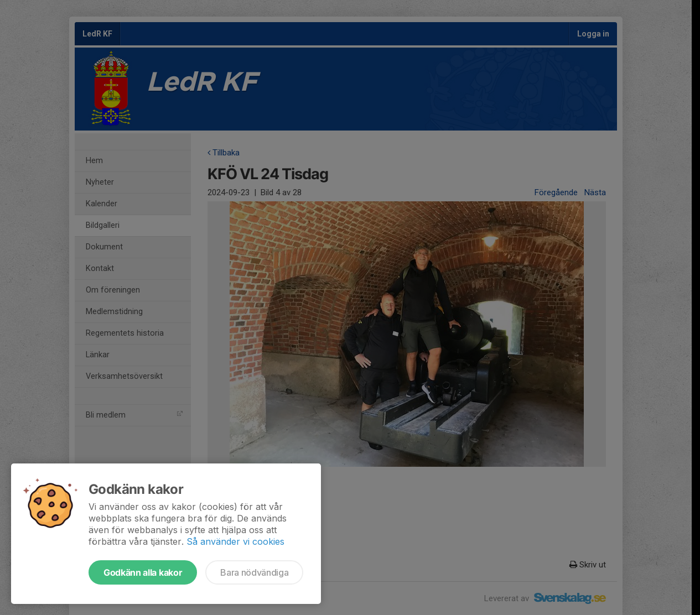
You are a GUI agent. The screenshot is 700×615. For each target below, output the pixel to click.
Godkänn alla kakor (143, 572)
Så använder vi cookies (235, 541)
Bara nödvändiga (254, 572)
